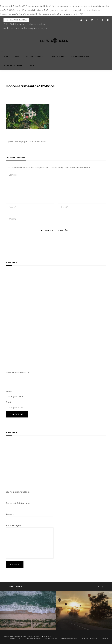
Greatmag (36, 636)
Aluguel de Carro (13, 65)
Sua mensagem (30, 541)
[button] (81, 20)
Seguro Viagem (56, 57)
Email (9, 402)
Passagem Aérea (34, 57)
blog (18, 57)
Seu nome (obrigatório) (29, 495)
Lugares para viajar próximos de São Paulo (26, 141)
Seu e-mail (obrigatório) (29, 506)
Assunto (29, 517)
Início (6, 57)
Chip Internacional (80, 57)
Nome (9, 391)
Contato (32, 65)
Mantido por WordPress (14, 636)
